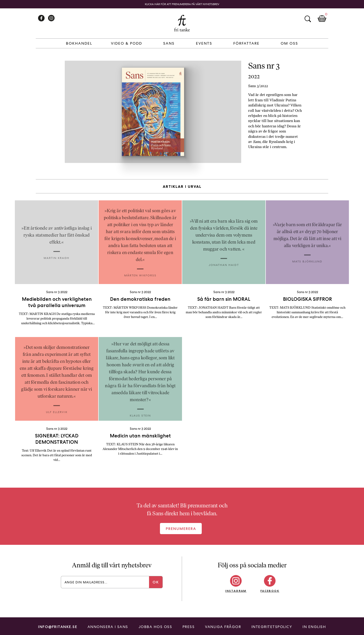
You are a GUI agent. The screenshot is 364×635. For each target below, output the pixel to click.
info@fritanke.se (58, 627)
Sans (169, 43)
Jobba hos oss (155, 627)
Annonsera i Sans (108, 627)
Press (189, 627)
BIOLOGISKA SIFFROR (307, 299)
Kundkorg (322, 19)
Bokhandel (79, 43)
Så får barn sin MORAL (224, 299)
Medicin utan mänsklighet (140, 436)
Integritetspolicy (272, 627)
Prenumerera (181, 529)
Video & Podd (127, 43)
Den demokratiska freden (140, 299)
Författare (246, 43)
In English (314, 627)
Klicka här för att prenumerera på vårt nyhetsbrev (182, 4)
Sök (308, 19)
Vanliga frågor (223, 627)
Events (204, 43)
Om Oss (289, 43)
